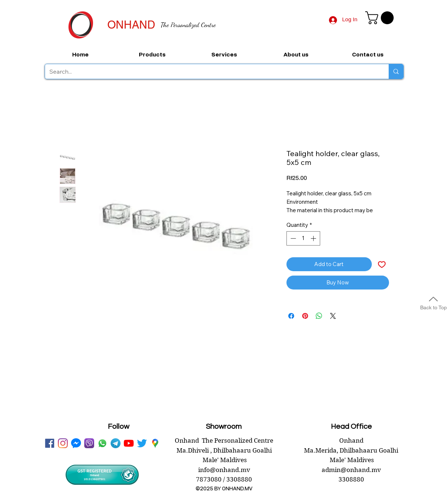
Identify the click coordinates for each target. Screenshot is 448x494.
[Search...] (212, 71)
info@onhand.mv (224, 470)
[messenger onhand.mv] (76, 443)
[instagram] (63, 443)
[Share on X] (333, 316)
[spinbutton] (303, 238)
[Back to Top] (433, 302)
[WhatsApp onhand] (102, 443)
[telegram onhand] (116, 443)
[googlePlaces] (155, 443)
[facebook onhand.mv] (50, 443)
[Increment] (314, 238)
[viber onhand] (89, 443)
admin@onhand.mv (351, 470)
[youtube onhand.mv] (129, 443)
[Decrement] (293, 238)
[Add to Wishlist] (382, 264)
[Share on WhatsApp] (319, 316)
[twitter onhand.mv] (142, 443)
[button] (381, 18)
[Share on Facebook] (291, 316)
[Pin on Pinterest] (305, 316)
